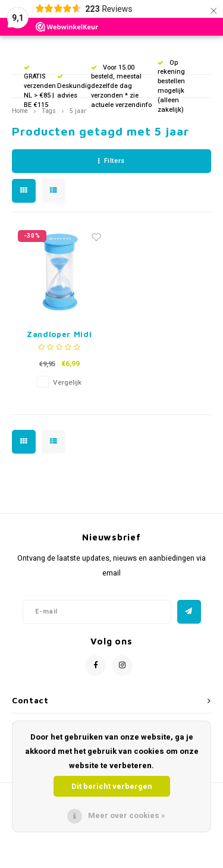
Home (20, 111)
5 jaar (78, 111)
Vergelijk (67, 383)
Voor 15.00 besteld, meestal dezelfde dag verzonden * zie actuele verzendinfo (121, 86)
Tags (49, 111)
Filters (111, 161)
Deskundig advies (74, 87)
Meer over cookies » (127, 815)
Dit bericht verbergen (112, 786)
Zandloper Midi (59, 334)
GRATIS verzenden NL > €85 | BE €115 (40, 87)
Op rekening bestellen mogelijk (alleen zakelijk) (171, 86)
